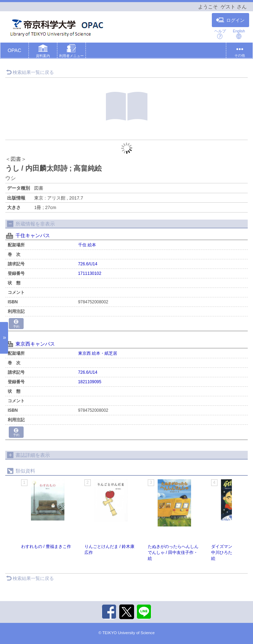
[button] (43, 52)
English (239, 34)
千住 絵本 (87, 245)
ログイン (230, 20)
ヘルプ (220, 34)
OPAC (15, 50)
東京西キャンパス (35, 344)
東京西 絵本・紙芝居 (98, 353)
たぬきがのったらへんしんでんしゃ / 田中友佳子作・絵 (173, 553)
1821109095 (90, 382)
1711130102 (90, 273)
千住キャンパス (33, 235)
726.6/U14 (88, 264)
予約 (16, 324)
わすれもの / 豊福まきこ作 (46, 547)
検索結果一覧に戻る (30, 72)
